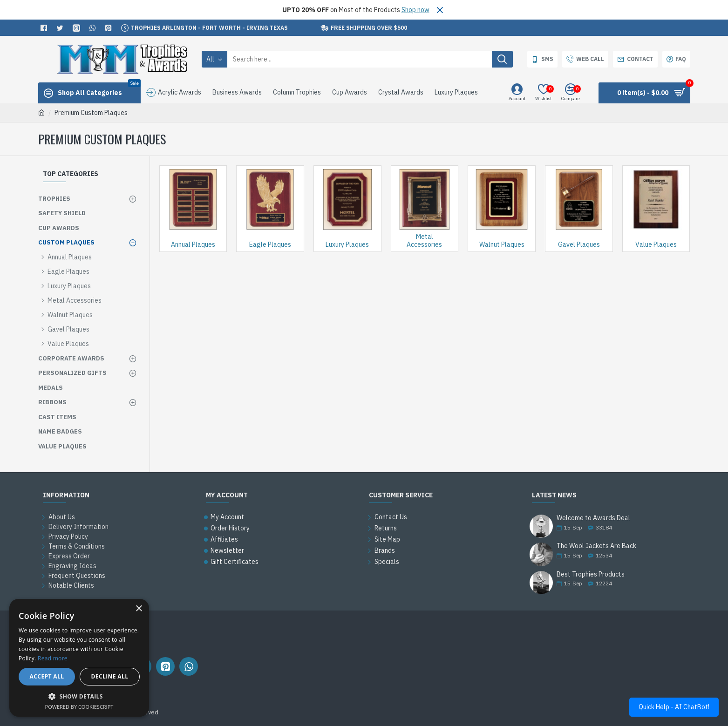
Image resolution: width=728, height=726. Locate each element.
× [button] (139, 609)
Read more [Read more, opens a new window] (53, 658)
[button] (79, 696)
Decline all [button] (110, 676)
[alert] (79, 658)
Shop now (415, 10)
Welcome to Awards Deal (593, 518)
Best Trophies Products (591, 574)
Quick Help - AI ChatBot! (674, 707)
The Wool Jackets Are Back (596, 546)
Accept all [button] (47, 676)
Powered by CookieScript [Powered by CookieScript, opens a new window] (79, 707)
